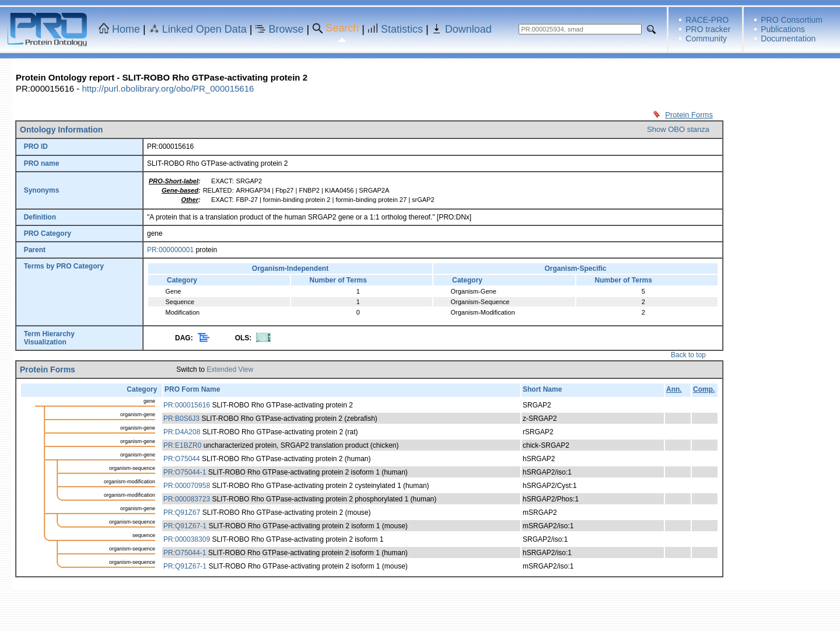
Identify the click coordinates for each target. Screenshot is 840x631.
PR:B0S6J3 (181, 419)
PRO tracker (708, 29)
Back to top (688, 355)
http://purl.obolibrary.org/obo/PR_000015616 (168, 88)
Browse (286, 29)
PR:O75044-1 (185, 472)
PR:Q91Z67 (182, 513)
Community (706, 39)
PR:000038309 (187, 539)
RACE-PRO (707, 20)
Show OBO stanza (678, 129)
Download (468, 29)
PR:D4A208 (182, 432)
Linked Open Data (204, 29)
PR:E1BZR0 (182, 445)
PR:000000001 (170, 250)
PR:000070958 (187, 486)
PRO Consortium (792, 20)
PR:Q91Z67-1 (185, 526)
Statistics (402, 29)
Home (126, 29)
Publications (783, 29)
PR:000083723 (187, 499)
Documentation (788, 39)
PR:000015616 (187, 405)
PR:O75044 (182, 459)
